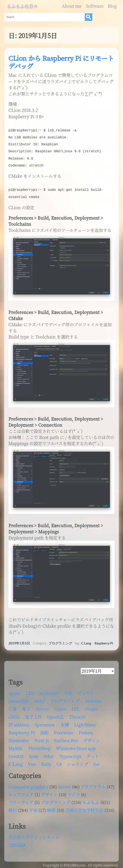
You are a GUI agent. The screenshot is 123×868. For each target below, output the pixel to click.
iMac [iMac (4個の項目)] (49, 754)
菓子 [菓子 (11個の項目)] (26, 707)
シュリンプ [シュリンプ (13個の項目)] (78, 762)
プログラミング (60, 641)
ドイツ (74, 792)
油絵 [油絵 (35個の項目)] (44, 730)
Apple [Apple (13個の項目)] (14, 691)
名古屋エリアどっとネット (34, 835)
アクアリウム (93, 785)
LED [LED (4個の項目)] (30, 691)
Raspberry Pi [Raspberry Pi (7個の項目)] (22, 730)
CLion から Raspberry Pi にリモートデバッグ (61, 62)
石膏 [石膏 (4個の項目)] (13, 707)
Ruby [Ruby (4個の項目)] (39, 699)
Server (64, 785)
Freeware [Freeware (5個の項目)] (64, 730)
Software (95, 6)
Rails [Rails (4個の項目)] (46, 762)
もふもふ (91, 800)
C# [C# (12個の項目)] (59, 762)
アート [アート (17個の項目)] (93, 754)
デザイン (49, 792)
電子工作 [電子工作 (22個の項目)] (33, 715)
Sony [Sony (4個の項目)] (34, 754)
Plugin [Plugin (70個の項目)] (91, 707)
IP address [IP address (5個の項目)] (19, 723)
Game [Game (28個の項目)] (60, 707)
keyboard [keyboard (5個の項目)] (49, 691)
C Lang (86, 641)
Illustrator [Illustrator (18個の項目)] (19, 738)
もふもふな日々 (22, 6)
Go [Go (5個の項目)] (96, 762)
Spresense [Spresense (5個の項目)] (45, 723)
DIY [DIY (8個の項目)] (75, 707)
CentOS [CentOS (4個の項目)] (16, 754)
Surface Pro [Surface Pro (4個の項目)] (66, 738)
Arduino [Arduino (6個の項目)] (93, 699)
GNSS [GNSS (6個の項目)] (14, 715)
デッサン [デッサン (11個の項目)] (86, 691)
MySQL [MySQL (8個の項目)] (16, 746)
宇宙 (33, 808)
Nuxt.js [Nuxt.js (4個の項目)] (42, 738)
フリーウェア (21, 800)
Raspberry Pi (104, 641)
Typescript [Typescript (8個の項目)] (70, 754)
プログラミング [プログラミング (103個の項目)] (65, 699)
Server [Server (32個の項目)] (42, 707)
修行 (13, 808)
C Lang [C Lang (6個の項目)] (16, 762)
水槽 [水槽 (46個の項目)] (65, 723)
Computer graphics (28, 785)
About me (72, 6)
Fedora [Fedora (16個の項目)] (86, 730)
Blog (112, 6)
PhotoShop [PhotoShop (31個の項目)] (40, 746)
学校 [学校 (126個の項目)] (68, 691)
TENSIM (17, 843)
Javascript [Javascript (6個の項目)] (19, 699)
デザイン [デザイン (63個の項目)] (92, 738)
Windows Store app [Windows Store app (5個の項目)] (76, 746)
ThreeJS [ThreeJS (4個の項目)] (77, 715)
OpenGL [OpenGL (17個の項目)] (56, 715)
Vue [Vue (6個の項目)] (32, 762)
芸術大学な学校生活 (84, 808)
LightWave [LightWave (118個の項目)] (85, 723)
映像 (51, 808)
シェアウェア (21, 792)
